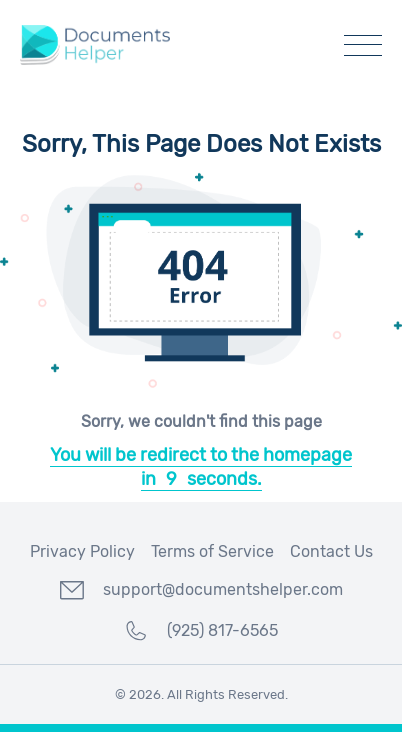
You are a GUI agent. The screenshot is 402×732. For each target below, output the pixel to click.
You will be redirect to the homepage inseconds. (201, 467)
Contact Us (331, 551)
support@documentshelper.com (201, 590)
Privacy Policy (82, 551)
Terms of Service (212, 551)
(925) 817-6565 (201, 631)
